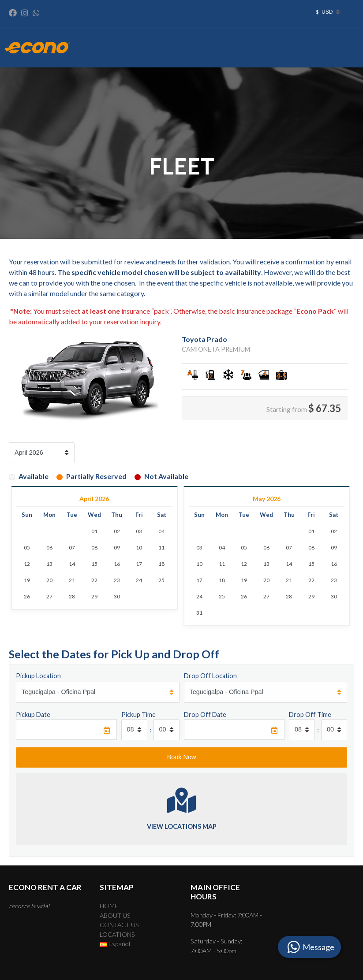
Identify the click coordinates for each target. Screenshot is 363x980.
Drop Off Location (210, 676)
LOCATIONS (117, 934)
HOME (109, 906)
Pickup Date (33, 715)
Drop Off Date (205, 715)
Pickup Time (138, 715)
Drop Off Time (310, 715)
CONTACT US (119, 925)
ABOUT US (115, 915)
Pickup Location (38, 676)
